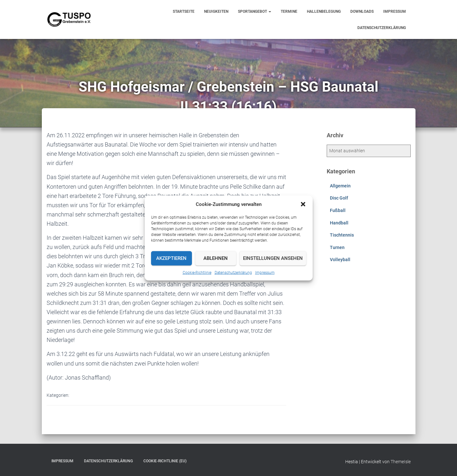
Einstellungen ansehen (273, 258)
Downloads (362, 11)
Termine (289, 11)
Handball (339, 223)
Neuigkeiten (216, 11)
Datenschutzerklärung (233, 272)
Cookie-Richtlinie (197, 272)
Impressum (265, 272)
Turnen (337, 247)
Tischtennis (342, 235)
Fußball (338, 210)
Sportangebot (255, 11)
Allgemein (340, 186)
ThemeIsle (401, 462)
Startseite (184, 11)
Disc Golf (339, 198)
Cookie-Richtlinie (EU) (165, 461)
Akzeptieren (171, 258)
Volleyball (340, 260)
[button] (303, 204)
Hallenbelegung (324, 11)
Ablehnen (216, 258)
